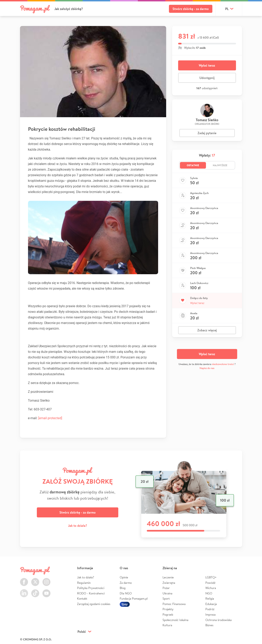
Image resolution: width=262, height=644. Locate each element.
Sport (166, 598)
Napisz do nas (207, 368)
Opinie (124, 577)
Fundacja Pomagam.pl (134, 598)
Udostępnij (207, 78)
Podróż (210, 609)
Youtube (46, 591)
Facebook (24, 580)
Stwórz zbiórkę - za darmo (191, 9)
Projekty (168, 609)
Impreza (210, 614)
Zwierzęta (169, 583)
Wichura (211, 588)
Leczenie (168, 577)
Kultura (167, 625)
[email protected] (50, 418)
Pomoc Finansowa (174, 604)
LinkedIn (24, 591)
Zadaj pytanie (207, 133)
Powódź (210, 583)
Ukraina (167, 593)
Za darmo (126, 583)
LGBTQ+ (211, 577)
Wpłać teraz (207, 65)
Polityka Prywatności (91, 588)
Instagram (46, 580)
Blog (123, 588)
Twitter (35, 580)
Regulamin (84, 583)
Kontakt (82, 598)
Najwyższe (220, 165)
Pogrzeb (168, 614)
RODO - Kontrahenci (91, 593)
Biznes (209, 625)
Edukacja (211, 604)
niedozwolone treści (223, 364)
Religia (210, 598)
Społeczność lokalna (175, 620)
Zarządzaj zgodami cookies (94, 604)
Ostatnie (193, 165)
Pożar (166, 588)
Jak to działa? (78, 526)
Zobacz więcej (207, 330)
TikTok (35, 591)
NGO (209, 593)
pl (227, 9)
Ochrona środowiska (218, 620)
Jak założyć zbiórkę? (69, 9)
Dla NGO (126, 593)
